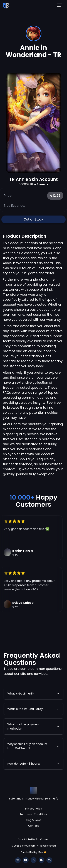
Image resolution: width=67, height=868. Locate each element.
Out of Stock (33, 219)
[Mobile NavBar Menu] (61, 5)
